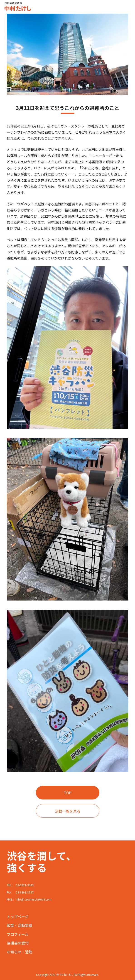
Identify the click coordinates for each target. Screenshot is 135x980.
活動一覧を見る (68, 811)
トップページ (18, 916)
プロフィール (18, 934)
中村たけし (15, 7)
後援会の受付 (18, 943)
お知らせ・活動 (20, 952)
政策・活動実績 (20, 925)
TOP (67, 793)
